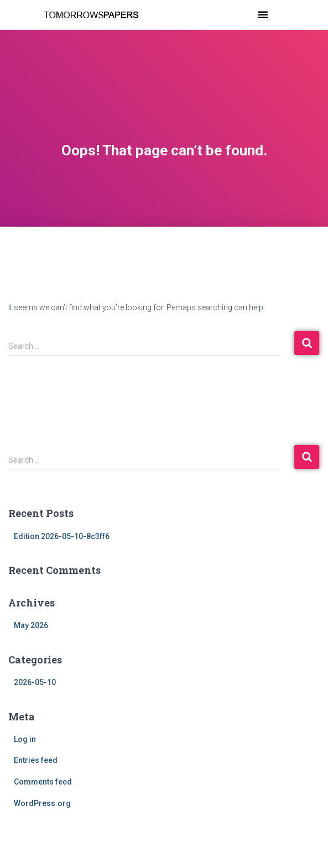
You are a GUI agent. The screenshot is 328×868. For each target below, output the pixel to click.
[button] (263, 14)
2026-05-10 (35, 682)
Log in (25, 739)
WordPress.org (42, 803)
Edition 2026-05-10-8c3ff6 (62, 536)
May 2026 (31, 625)
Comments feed (43, 782)
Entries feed (36, 760)
